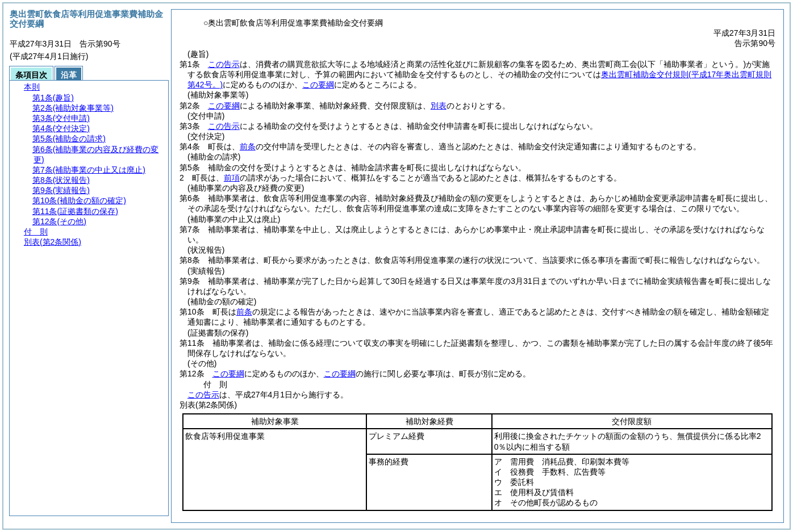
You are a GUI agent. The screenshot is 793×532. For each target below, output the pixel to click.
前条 (248, 146)
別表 (439, 106)
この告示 (224, 64)
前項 (232, 178)
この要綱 (318, 85)
